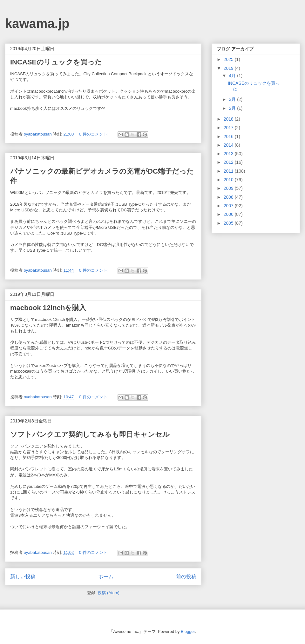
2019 (229, 68)
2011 (229, 171)
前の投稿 (186, 577)
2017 (229, 128)
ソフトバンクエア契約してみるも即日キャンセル (90, 434)
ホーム (106, 577)
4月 (233, 76)
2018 (229, 119)
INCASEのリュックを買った (56, 62)
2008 (229, 197)
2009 (229, 188)
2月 (233, 108)
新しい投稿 (23, 577)
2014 (229, 145)
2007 (229, 206)
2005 (229, 223)
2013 (229, 154)
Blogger (188, 631)
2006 (229, 214)
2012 (229, 162)
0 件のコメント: (94, 134)
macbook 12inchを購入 (48, 308)
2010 (229, 180)
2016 (229, 136)
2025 (229, 59)
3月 (233, 99)
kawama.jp (37, 23)
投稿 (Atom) (108, 593)
